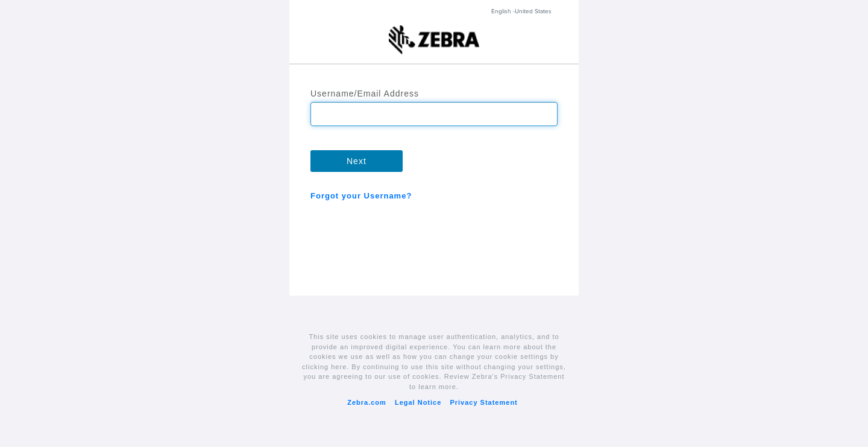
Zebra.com (367, 402)
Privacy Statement (483, 402)
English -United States (521, 11)
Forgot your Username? (361, 196)
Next (357, 161)
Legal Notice (418, 402)
